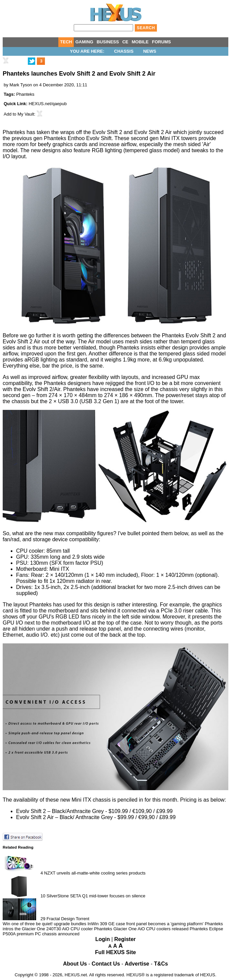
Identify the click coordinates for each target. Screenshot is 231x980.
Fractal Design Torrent (68, 919)
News (150, 51)
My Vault (26, 114)
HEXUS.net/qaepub (47, 104)
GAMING (84, 42)
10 (43, 896)
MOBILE (140, 42)
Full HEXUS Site (116, 952)
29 (43, 919)
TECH (66, 42)
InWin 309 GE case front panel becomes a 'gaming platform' (146, 924)
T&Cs (161, 964)
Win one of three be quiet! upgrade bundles (44, 924)
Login (103, 939)
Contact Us (106, 964)
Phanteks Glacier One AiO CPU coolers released (141, 929)
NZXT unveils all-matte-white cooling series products (95, 873)
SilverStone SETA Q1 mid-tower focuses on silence (96, 896)
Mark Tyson (21, 85)
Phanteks (25, 94)
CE (125, 42)
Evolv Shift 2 (107, 132)
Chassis (124, 51)
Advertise (137, 964)
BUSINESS (108, 42)
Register (125, 939)
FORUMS (161, 42)
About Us (75, 964)
